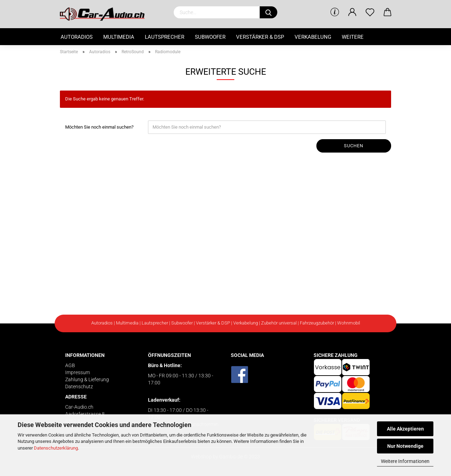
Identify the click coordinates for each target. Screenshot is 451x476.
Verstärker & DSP (260, 37)
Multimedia (119, 37)
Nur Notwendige (405, 446)
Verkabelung (313, 37)
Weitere (353, 37)
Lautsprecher (165, 37)
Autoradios (77, 37)
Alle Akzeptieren (405, 429)
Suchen (354, 146)
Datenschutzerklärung (56, 448)
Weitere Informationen (405, 461)
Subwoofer (210, 37)
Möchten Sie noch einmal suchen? (99, 127)
